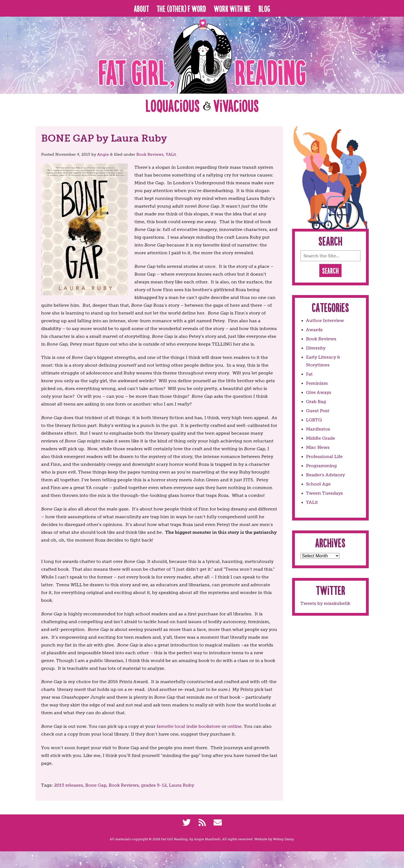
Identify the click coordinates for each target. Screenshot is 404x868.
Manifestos (318, 429)
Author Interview (325, 320)
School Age (318, 484)
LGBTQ (314, 420)
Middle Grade (321, 438)
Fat (309, 374)
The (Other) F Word (181, 8)
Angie (103, 154)
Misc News (318, 447)
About (141, 8)
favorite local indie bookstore (189, 726)
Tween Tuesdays (324, 493)
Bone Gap (96, 785)
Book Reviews (150, 154)
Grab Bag (316, 402)
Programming (321, 466)
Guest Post (318, 411)
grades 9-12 (154, 785)
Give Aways (319, 392)
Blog (264, 8)
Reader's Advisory (325, 475)
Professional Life (324, 456)
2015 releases (69, 785)
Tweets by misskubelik (325, 603)
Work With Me (232, 8)
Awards (314, 330)
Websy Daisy (283, 839)
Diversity (316, 348)
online (234, 726)
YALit (171, 154)
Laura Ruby (181, 785)
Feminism (317, 383)
